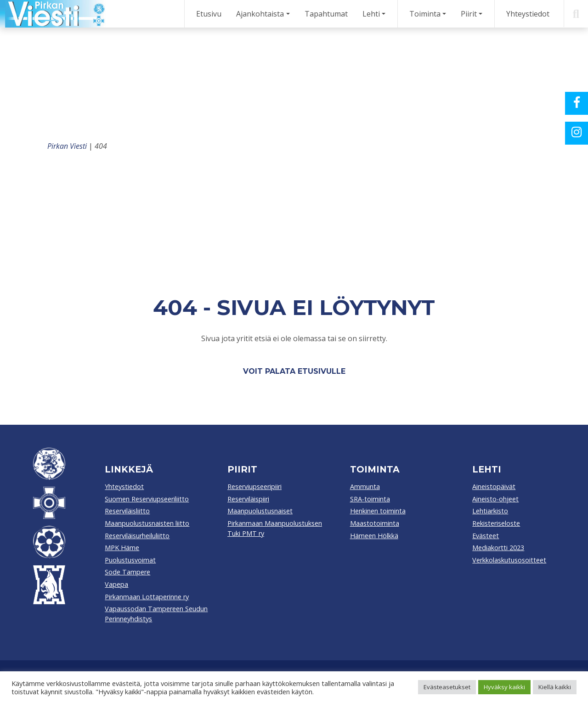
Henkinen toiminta (378, 511)
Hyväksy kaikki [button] (504, 687)
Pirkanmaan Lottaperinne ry (147, 597)
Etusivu (209, 14)
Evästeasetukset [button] (447, 687)
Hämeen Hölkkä (374, 536)
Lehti (371, 14)
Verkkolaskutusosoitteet (509, 560)
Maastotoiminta (375, 523)
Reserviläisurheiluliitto (137, 536)
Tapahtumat (326, 14)
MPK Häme (122, 548)
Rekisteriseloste (496, 523)
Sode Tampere (127, 572)
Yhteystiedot (528, 14)
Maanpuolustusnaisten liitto (147, 523)
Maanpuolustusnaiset (260, 511)
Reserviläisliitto (127, 511)
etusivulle (322, 371)
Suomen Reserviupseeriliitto (147, 499)
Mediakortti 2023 (498, 548)
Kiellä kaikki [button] (555, 687)
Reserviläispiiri (248, 499)
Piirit (469, 14)
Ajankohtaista (260, 14)
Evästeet (486, 536)
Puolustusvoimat (130, 560)
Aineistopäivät (494, 486)
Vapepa (116, 584)
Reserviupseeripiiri (254, 486)
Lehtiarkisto (490, 511)
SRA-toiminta (370, 499)
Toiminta (425, 14)
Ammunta (365, 486)
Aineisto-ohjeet (495, 499)
